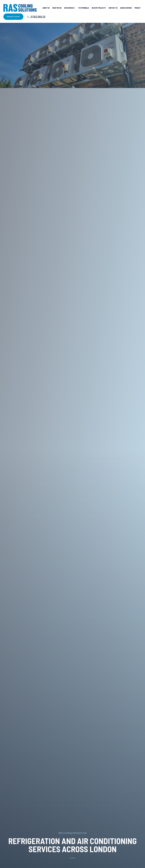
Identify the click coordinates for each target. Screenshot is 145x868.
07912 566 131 (36, 17)
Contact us (113, 8)
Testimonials (84, 8)
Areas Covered (126, 8)
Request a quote (13, 17)
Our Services (69, 8)
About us (46, 8)
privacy (138, 8)
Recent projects (99, 8)
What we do (57, 8)
